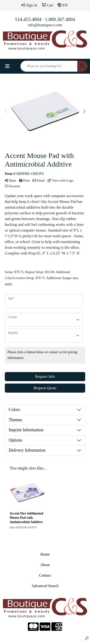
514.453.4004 (28, 19)
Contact (45, 575)
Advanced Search (45, 586)
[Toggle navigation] (7, 66)
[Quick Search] (49, 66)
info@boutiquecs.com (45, 25)
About (45, 565)
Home (45, 554)
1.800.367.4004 (60, 19)
